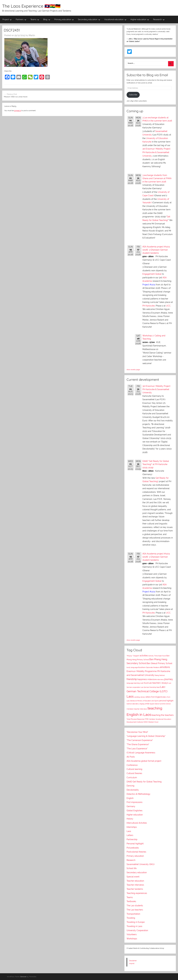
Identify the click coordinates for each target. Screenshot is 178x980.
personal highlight (166, 701)
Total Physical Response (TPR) (138, 719)
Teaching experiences (137, 893)
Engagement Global (152, 274)
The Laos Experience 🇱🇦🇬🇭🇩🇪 (31, 6)
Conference (132, 765)
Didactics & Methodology (138, 794)
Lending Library (140, 697)
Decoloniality (133, 790)
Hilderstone (152, 679)
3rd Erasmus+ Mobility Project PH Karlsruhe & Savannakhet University (156, 152)
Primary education (64, 19)
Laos (130, 696)
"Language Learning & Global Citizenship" (146, 736)
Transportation (133, 914)
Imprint (132, 963)
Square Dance (154, 704)
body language (132, 667)
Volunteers (132, 934)
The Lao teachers (135, 910)
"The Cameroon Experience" (140, 740)
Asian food (162, 656)
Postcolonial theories (136, 852)
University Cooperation (137, 930)
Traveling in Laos (134, 926)
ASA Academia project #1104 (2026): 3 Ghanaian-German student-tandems (156, 250)
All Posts (131, 757)
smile (147, 704)
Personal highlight (135, 844)
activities (144, 656)
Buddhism (142, 667)
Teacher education (135, 881)
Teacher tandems (135, 889)
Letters (130, 835)
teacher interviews (141, 709)
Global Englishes (135, 811)
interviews (161, 679)
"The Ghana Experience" (138, 744)
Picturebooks (133, 848)
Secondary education (89, 19)
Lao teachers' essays (158, 683)
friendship (132, 679)
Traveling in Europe (136, 922)
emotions (165, 667)
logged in (18, 111)
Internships (132, 827)
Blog (47, 19)
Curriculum (132, 777)
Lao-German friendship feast (150, 687)
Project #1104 (149, 285)
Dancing (130, 786)
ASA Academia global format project (144, 761)
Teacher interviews (135, 885)
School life (132, 868)
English (130, 798)
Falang (157, 675)
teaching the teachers (163, 715)
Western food (153, 722)
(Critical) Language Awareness (141, 753)
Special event (133, 877)
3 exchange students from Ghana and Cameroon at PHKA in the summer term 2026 (157, 178)
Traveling (131, 918)
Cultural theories (134, 773)
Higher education (140, 19)
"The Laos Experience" (137, 749)
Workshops (132, 939)
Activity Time (153, 656)
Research (159, 19)
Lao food (144, 683)
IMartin (32, 35)
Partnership (132, 839)
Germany (131, 806)
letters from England (154, 697)
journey (169, 679)
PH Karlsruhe (149, 306)
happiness (142, 679)
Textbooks (131, 901)
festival (162, 675)
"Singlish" (136, 656)
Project (7, 19)
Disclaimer (133, 961)
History (130, 819)
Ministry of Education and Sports (148, 701)
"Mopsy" (130, 656)
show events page (133, 370)
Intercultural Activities (137, 823)
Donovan (23, 977)
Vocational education (115, 19)
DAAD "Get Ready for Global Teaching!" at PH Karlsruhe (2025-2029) (156, 464)
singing (142, 704)
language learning (133, 683)
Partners (21, 19)
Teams (35, 19)
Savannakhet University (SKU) (141, 864)
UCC (168, 306)
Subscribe (133, 95)
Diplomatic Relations (153, 667)
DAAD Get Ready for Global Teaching (144, 782)
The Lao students (135, 906)
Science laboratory (133, 704)
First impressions (135, 802)
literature (133, 701)
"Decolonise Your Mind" (137, 732)
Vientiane (152, 719)
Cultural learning (134, 769)
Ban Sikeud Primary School (159, 663)
